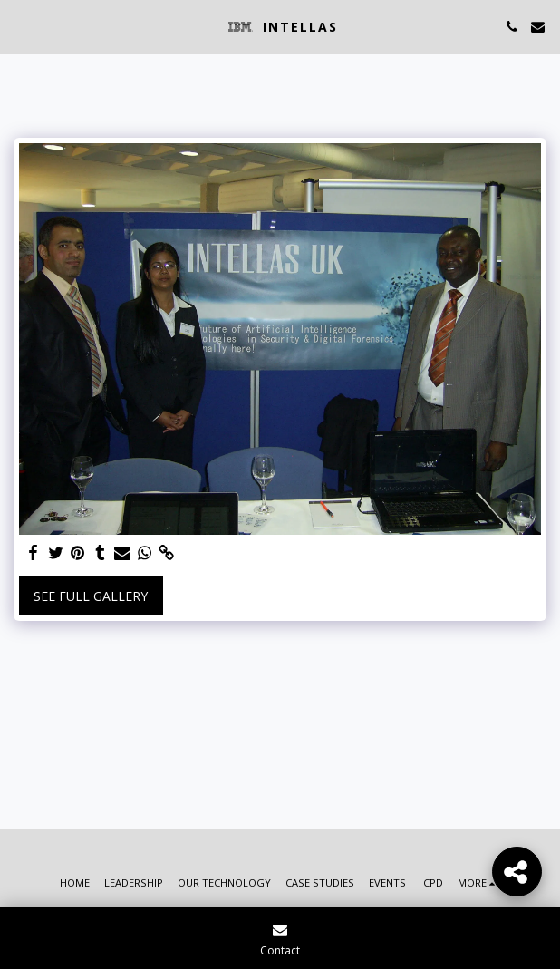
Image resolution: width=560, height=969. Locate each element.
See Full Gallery (91, 596)
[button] (20, 26)
